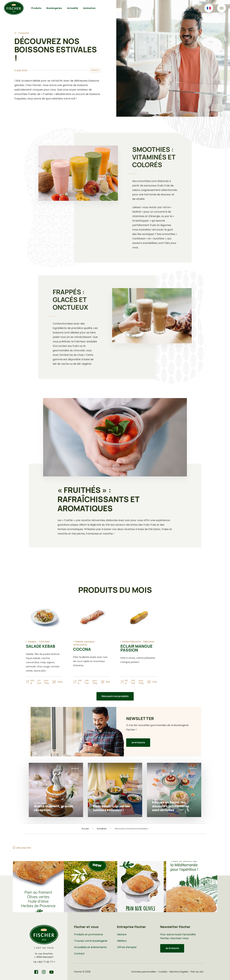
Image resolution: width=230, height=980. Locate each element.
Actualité (73, 8)
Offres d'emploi (127, 947)
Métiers (122, 941)
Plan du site (197, 972)
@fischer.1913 (24, 848)
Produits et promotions (89, 934)
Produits (36, 8)
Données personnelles (144, 972)
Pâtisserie (149, 642)
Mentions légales (179, 972)
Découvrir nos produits (115, 696)
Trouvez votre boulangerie (91, 941)
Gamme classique (85, 642)
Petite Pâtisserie (132, 642)
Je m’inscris (138, 743)
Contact (79, 954)
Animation (89, 8)
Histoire (122, 934)
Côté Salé (44, 642)
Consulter (24, 33)
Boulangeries (54, 8)
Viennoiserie (80, 645)
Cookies (163, 972)
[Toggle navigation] (222, 8)
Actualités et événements (90, 947)
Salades (32, 642)
